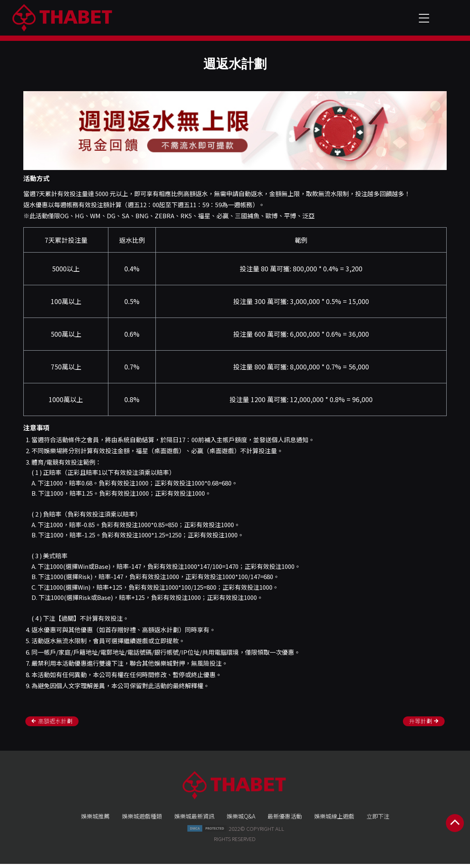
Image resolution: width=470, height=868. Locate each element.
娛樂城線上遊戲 (334, 821)
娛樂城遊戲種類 (142, 821)
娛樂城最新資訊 (194, 821)
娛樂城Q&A (241, 821)
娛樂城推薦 (95, 821)
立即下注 (378, 821)
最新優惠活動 (285, 821)
